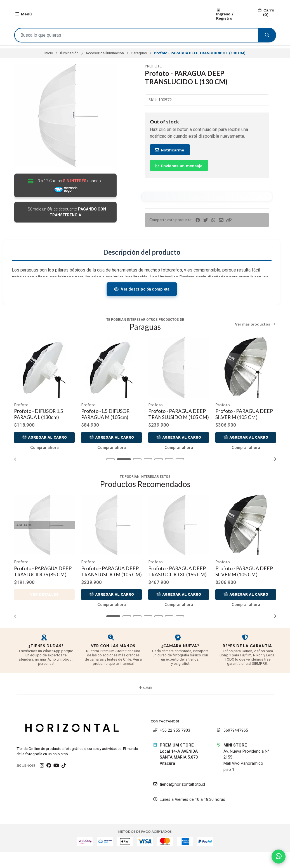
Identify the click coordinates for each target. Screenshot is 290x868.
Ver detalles (44, 611)
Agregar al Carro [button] (44, 448)
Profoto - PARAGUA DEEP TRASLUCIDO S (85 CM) (43, 582)
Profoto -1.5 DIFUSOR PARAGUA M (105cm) (106, 419)
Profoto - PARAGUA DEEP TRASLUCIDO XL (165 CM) (178, 582)
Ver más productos (255, 329)
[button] (229, 223)
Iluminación (69, 56)
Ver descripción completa (142, 294)
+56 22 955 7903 (172, 747)
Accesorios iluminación (105, 56)
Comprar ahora (44, 458)
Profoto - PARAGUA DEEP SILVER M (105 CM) (244, 419)
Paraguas (139, 56)
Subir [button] (145, 704)
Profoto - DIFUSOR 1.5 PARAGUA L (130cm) (39, 419)
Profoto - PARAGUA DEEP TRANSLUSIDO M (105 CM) (177, 422)
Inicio (49, 56)
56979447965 (232, 747)
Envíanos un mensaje (178, 168)
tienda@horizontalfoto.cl (179, 801)
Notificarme (169, 153)
